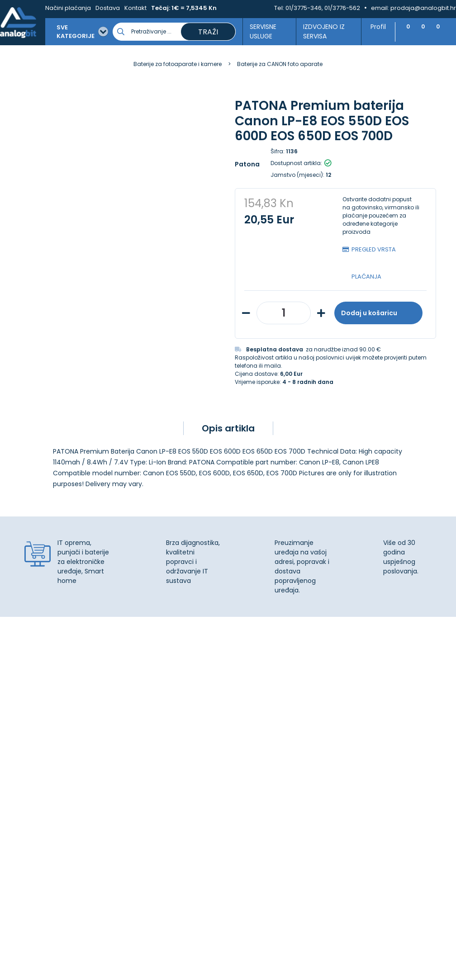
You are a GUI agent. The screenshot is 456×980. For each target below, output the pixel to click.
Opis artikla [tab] (228, 428)
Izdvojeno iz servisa (319, 31)
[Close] (117, 953)
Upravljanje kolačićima (270, 717)
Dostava (104, 8)
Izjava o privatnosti (264, 727)
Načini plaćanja (64, 8)
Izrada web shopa (249, 972)
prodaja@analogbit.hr (423, 8)
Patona (247, 164)
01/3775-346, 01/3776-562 (323, 8)
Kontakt (131, 8)
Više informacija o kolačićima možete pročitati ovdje (167, 938)
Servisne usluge (259, 31)
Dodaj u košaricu (378, 313)
